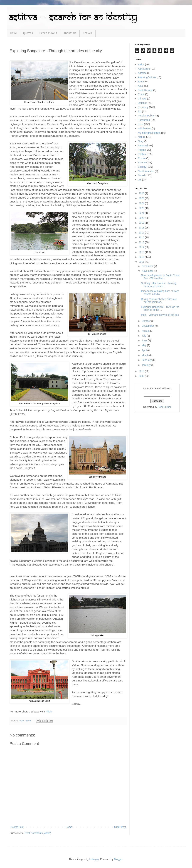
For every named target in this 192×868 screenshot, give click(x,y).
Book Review (145, 90)
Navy (141, 141)
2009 (142, 376)
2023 (142, 208)
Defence (143, 103)
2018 (142, 228)
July (144, 336)
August (146, 331)
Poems (142, 150)
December (148, 266)
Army (141, 82)
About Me (70, 33)
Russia (142, 158)
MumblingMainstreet (149, 133)
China (141, 94)
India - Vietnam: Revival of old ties (160, 315)
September (148, 326)
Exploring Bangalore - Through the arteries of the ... (160, 308)
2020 (142, 218)
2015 (142, 242)
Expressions (48, 33)
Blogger (118, 859)
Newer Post (17, 827)
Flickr (49, 711)
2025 (142, 198)
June (145, 340)
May (144, 345)
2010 (142, 371)
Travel (88, 33)
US (140, 180)
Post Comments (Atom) (38, 833)
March (145, 355)
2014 (142, 247)
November (148, 271)
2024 (142, 203)
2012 (142, 257)
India (21, 721)
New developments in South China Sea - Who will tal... (160, 277)
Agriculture (144, 69)
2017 (142, 233)
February (147, 360)
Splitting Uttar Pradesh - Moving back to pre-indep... (159, 285)
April (144, 350)
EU (140, 111)
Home (14, 33)
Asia (140, 86)
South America (146, 171)
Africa (141, 65)
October (146, 321)
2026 (142, 193)
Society (142, 167)
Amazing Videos (147, 77)
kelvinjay (94, 859)
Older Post (120, 827)
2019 (142, 223)
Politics (142, 154)
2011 (142, 262)
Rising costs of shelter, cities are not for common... (159, 301)
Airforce (142, 73)
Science (142, 163)
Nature (142, 137)
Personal (143, 146)
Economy (143, 107)
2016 (142, 237)
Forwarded (144, 120)
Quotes (28, 33)
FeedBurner (164, 407)
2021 (142, 213)
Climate (142, 99)
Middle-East (145, 128)
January (146, 365)
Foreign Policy (146, 116)
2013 (142, 252)
